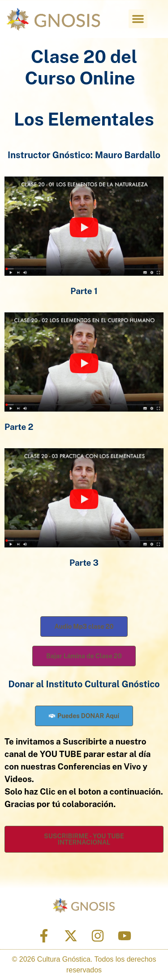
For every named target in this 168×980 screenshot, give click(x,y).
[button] (138, 19)
